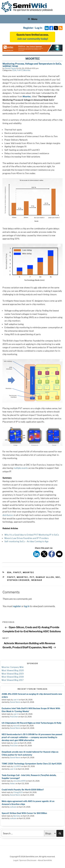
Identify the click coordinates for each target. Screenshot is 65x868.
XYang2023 (18, 792)
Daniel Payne (10, 68)
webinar (37, 580)
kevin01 (16, 726)
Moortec (27, 70)
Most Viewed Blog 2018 (13, 677)
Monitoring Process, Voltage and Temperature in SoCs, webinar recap (32, 65)
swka (15, 743)
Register (28, 28)
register (17, 606)
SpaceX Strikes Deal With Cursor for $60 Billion (24, 813)
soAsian (13, 807)
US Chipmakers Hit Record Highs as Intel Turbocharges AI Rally (32, 723)
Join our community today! (33, 39)
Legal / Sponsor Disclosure (25, 860)
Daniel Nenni (15, 702)
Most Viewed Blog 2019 (13, 674)
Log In (39, 28)
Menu (32, 19)
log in (27, 606)
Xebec (13, 784)
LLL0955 (17, 766)
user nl (16, 700)
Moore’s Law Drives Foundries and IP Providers (27, 538)
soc (58, 577)
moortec (22, 577)
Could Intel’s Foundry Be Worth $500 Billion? (23, 790)
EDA (14, 70)
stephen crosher (18, 580)
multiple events (21, 468)
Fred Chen (14, 717)
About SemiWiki (45, 860)
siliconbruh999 (19, 781)
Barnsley (17, 816)
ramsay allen (45, 577)
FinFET (20, 70)
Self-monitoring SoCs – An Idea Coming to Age (26, 541)
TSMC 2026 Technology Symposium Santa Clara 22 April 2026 (32, 764)
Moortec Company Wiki (13, 667)
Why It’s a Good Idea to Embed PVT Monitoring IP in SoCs (32, 535)
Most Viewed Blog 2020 (13, 670)
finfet (11, 577)
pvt (32, 577)
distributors (8, 515)
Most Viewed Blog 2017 (13, 680)
